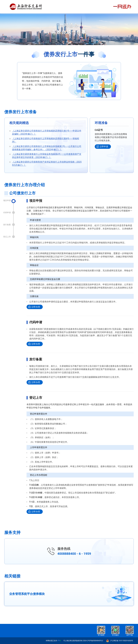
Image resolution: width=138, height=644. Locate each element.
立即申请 (104, 147)
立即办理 (36, 307)
